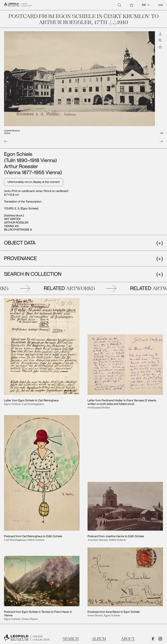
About (128, 556)
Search (71, 556)
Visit (7, 574)
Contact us (12, 581)
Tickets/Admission (75, 574)
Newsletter (42, 574)
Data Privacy (71, 581)
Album (99, 556)
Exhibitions (100, 574)
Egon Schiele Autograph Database (116, 581)
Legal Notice (42, 581)
